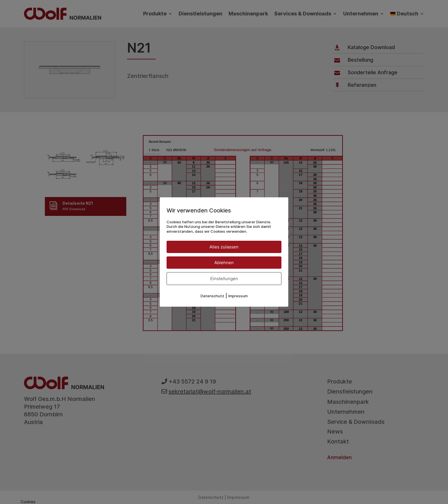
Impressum (238, 296)
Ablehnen (224, 263)
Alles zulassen (224, 247)
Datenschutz (212, 296)
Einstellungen (224, 279)
